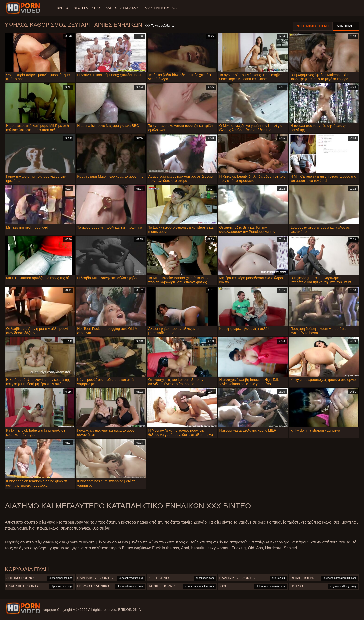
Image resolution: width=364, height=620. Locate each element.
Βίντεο (62, 8)
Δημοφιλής (346, 26)
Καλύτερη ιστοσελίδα (161, 8)
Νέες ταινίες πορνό (313, 26)
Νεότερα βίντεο (87, 8)
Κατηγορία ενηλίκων (122, 8)
